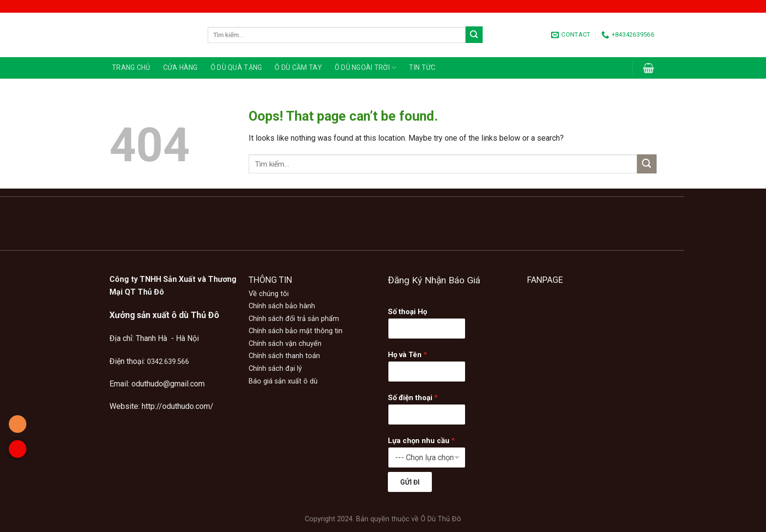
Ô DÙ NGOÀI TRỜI (366, 68)
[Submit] (474, 35)
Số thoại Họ (407, 312)
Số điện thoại (413, 398)
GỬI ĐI (410, 482)
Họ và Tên (407, 355)
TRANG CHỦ (131, 67)
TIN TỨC (422, 67)
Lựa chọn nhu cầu (421, 441)
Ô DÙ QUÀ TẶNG (236, 67)
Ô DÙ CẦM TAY (298, 67)
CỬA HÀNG (181, 67)
